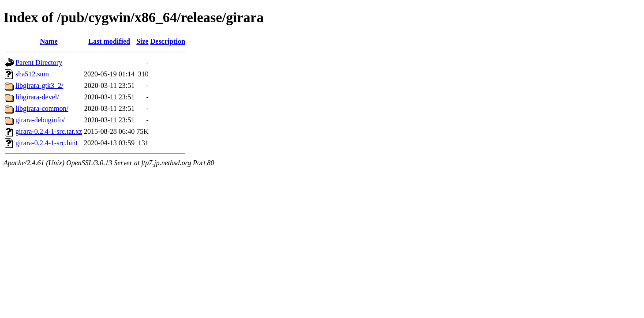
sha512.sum (32, 74)
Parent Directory (39, 62)
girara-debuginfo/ (40, 120)
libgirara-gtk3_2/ (39, 85)
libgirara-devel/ (37, 97)
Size (142, 41)
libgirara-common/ (42, 108)
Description (168, 41)
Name (49, 41)
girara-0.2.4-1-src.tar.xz (49, 131)
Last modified (109, 41)
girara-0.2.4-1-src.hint (47, 143)
